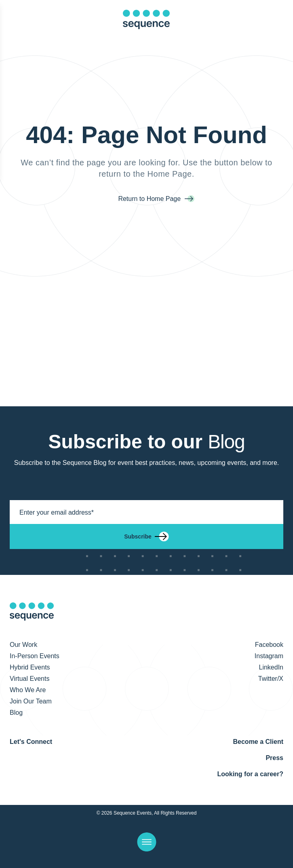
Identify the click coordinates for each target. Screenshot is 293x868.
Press (274, 758)
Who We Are (28, 690)
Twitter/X (271, 679)
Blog (16, 713)
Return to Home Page (150, 199)
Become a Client (258, 742)
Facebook (269, 645)
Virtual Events (30, 679)
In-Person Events (35, 656)
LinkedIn (271, 667)
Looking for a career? (250, 774)
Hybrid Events (30, 667)
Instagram (269, 656)
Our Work (23, 645)
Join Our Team (31, 701)
